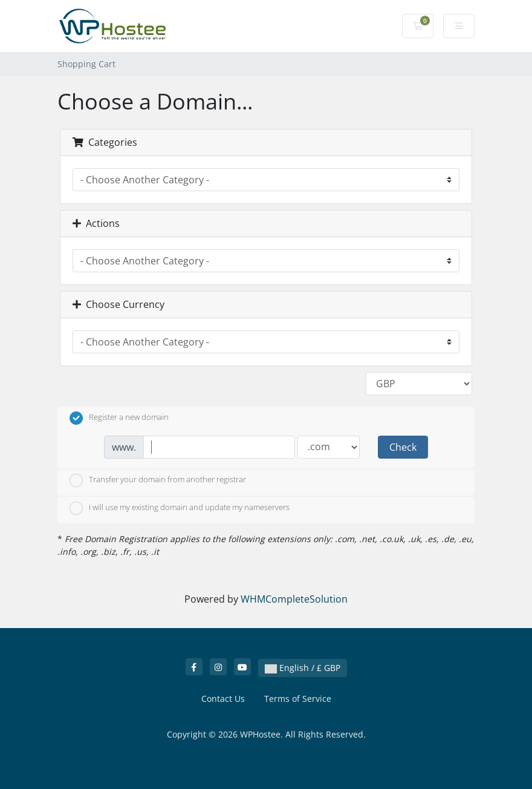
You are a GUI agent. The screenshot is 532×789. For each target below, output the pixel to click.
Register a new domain (119, 418)
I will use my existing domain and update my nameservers (180, 508)
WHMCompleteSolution (294, 599)
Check (403, 447)
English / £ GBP (303, 668)
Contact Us (223, 699)
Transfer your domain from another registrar (158, 480)
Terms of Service (298, 699)
